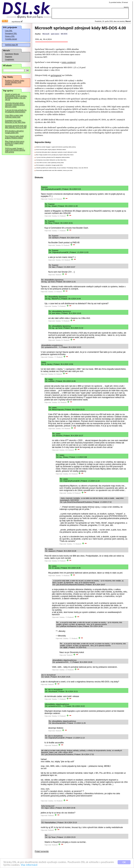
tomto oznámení (69, 62)
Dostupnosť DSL (11, 33)
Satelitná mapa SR (11, 45)
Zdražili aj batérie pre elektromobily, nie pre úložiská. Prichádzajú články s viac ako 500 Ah (16, 97)
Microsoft (46, 34)
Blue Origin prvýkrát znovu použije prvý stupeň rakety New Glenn (15, 143)
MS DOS (64, 34)
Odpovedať (44, 199)
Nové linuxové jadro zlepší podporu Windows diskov (14, 137)
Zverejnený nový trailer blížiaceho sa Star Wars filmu (15, 121)
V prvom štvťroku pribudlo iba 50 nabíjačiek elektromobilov (16, 111)
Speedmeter (9, 54)
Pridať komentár (42, 851)
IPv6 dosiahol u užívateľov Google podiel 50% (14, 132)
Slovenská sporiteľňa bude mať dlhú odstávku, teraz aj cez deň (16, 126)
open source (55, 34)
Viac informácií (29, 865)
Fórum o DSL (10, 36)
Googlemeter (10, 59)
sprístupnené (56, 75)
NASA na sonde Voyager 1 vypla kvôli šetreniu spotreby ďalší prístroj (15, 150)
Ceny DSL (9, 31)
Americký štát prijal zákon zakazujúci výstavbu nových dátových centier (15, 105)
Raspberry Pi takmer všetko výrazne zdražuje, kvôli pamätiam (15, 82)
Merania (16, 54)
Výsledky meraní (11, 39)
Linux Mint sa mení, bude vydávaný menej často (14, 116)
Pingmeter (9, 56)
